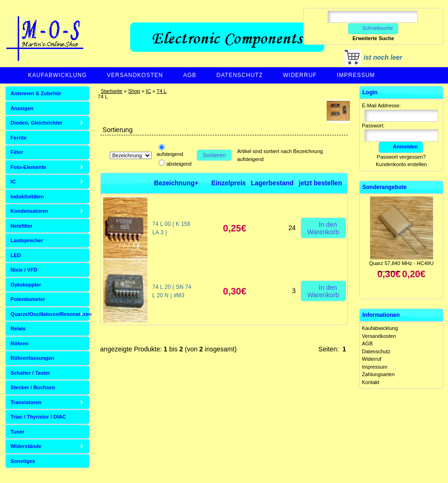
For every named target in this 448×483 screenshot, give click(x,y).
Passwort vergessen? (401, 157)
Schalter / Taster (31, 373)
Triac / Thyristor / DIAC (38, 417)
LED (16, 255)
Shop (134, 91)
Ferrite (19, 138)
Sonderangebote (385, 187)
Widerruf (300, 75)
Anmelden (401, 147)
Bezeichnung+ (176, 183)
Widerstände (26, 446)
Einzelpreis (229, 183)
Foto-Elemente (28, 167)
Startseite (112, 91)
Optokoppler (26, 285)
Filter (17, 152)
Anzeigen (22, 108)
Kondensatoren (30, 211)
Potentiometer (28, 299)
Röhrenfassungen (33, 358)
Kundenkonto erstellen (401, 164)
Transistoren (26, 402)
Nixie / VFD (24, 270)
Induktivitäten (28, 196)
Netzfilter (22, 226)
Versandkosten (135, 75)
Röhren (20, 343)
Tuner (18, 432)
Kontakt (371, 382)
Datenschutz (240, 75)
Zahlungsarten (378, 374)
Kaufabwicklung (57, 75)
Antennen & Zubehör (36, 93)
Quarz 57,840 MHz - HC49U (401, 263)
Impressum (356, 75)
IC (148, 91)
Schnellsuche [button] (373, 28)
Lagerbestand (272, 183)
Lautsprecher (27, 240)
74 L (162, 91)
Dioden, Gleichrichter (37, 123)
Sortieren (214, 155)
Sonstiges (23, 461)
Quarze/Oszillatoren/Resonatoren (50, 314)
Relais (18, 329)
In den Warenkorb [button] (323, 228)
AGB (189, 75)
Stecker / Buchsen (33, 387)
